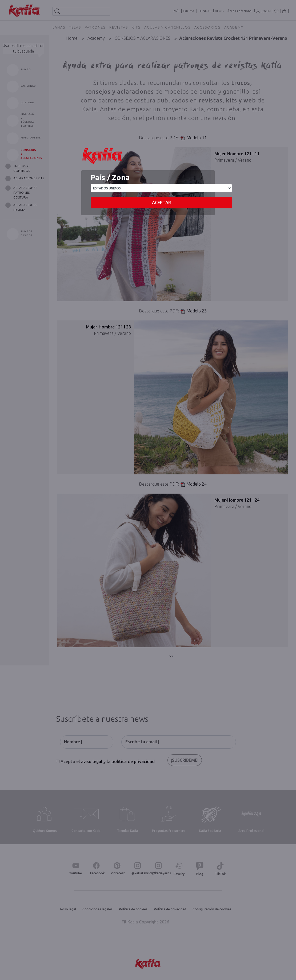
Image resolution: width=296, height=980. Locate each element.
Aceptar (161, 203)
